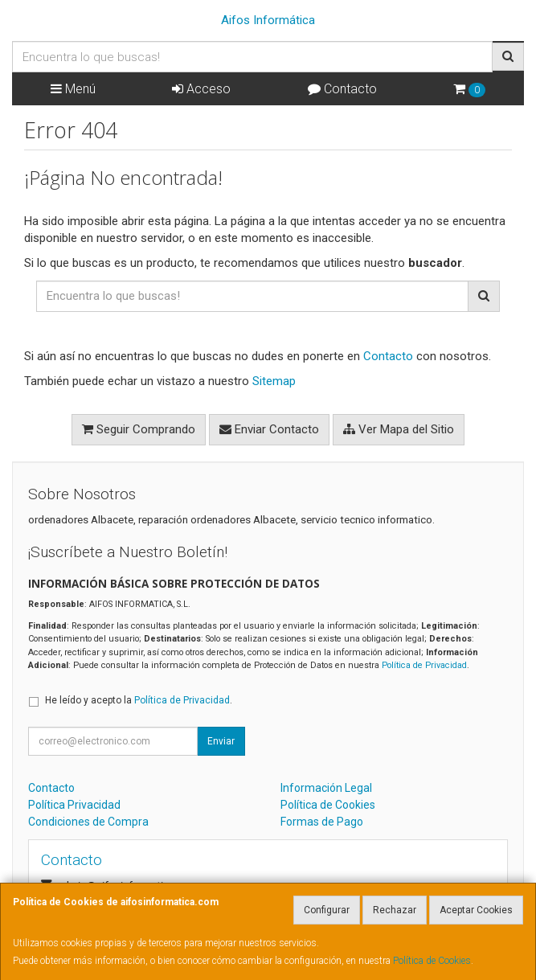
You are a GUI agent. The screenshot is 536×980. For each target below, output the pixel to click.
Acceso (201, 89)
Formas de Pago (322, 822)
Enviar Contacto (269, 429)
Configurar (327, 910)
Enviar (221, 741)
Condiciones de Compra (88, 822)
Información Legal (326, 788)
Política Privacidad (74, 805)
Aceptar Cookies (476, 910)
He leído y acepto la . (139, 700)
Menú (73, 89)
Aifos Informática (268, 20)
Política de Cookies (432, 961)
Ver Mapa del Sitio (399, 429)
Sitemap (274, 381)
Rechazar (395, 910)
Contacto (342, 89)
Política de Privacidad (424, 665)
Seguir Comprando (139, 429)
